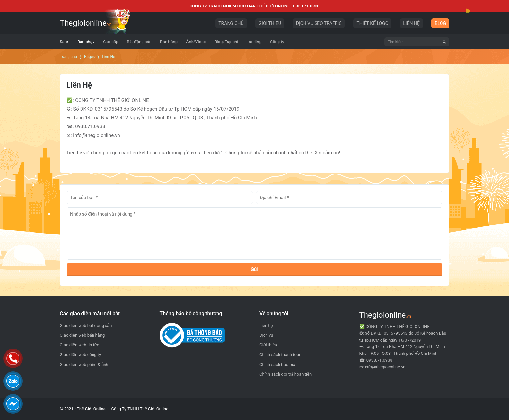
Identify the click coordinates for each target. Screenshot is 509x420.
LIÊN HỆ (411, 23)
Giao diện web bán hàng (82, 335)
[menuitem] (64, 42)
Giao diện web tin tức (80, 345)
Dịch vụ (266, 335)
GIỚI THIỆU (270, 23)
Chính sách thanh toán (280, 355)
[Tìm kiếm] (444, 42)
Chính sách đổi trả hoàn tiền (286, 374)
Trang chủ (68, 57)
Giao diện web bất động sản (86, 325)
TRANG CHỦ (231, 23)
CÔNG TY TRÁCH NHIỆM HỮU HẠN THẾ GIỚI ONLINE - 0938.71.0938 (255, 6)
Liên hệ (266, 325)
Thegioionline (86, 23)
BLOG (440, 23)
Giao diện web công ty (80, 355)
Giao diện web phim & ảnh (84, 364)
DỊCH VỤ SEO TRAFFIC (319, 23)
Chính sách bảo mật (278, 364)
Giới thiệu (268, 345)
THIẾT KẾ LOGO (372, 23)
